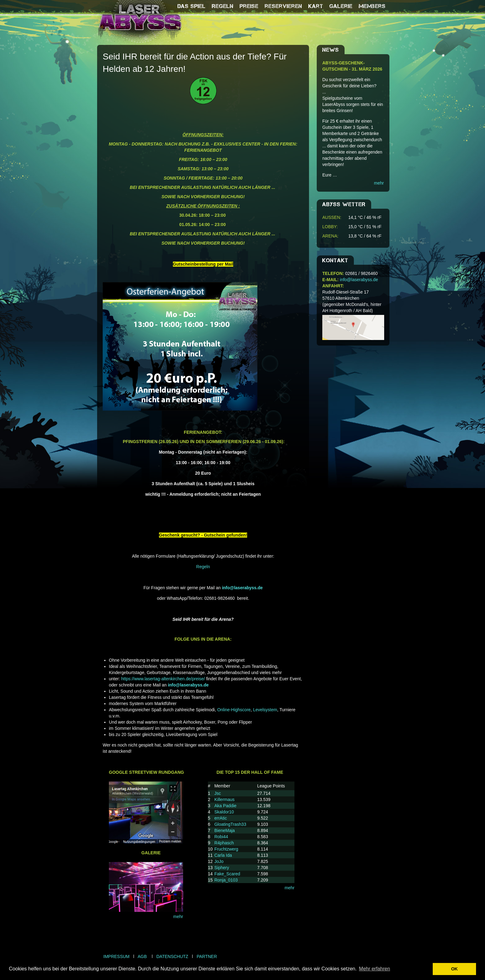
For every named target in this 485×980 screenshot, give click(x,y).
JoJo (219, 861)
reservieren (283, 6)
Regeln (223, 6)
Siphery (222, 868)
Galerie (341, 6)
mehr (178, 917)
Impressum (116, 956)
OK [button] (454, 969)
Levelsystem (264, 710)
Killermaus (224, 799)
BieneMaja (225, 830)
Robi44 (221, 837)
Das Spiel (192, 6)
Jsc (218, 793)
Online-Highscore (234, 710)
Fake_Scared (227, 874)
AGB (142, 956)
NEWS (331, 50)
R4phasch (224, 843)
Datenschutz (172, 956)
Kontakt (335, 260)
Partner (207, 956)
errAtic (221, 818)
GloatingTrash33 (230, 824)
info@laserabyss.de (359, 280)
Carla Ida (223, 855)
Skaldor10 (224, 812)
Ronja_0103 (226, 880)
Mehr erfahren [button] (375, 969)
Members (372, 6)
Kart (316, 6)
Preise (249, 6)
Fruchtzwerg (226, 849)
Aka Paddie (225, 806)
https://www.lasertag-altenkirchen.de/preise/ (163, 679)
